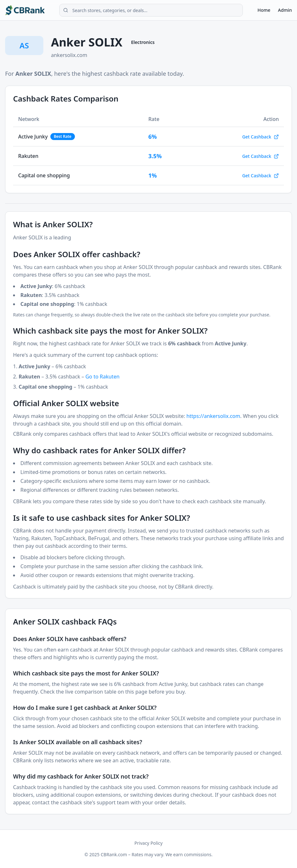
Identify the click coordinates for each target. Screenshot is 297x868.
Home (264, 10)
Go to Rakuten (102, 377)
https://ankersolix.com (213, 416)
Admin (285, 10)
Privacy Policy (148, 843)
